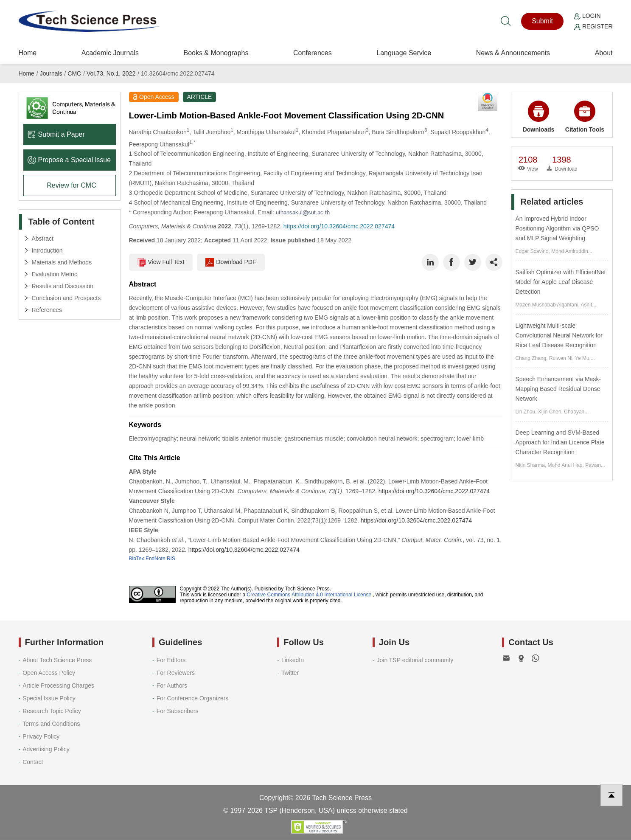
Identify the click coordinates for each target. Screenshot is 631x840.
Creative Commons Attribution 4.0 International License (309, 595)
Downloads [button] (539, 117)
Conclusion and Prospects (66, 298)
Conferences (313, 53)
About (604, 53)
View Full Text (161, 262)
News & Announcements (513, 53)
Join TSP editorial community (415, 660)
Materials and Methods (62, 262)
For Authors (172, 685)
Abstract (43, 239)
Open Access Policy (49, 673)
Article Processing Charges (58, 685)
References (47, 310)
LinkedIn (293, 660)
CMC (74, 73)
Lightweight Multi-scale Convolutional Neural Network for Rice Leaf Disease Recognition (559, 335)
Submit (542, 21)
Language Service (404, 53)
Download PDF (231, 262)
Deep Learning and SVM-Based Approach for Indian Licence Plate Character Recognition (560, 442)
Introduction (47, 250)
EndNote (156, 559)
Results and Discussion (63, 286)
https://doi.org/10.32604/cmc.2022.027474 (339, 226)
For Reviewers (176, 673)
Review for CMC (71, 185)
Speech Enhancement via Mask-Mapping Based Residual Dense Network (558, 389)
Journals (51, 73)
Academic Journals (110, 53)
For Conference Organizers (193, 698)
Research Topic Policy (52, 711)
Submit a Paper (56, 134)
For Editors (171, 660)
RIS (171, 559)
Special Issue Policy (49, 698)
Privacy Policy (41, 736)
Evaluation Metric (55, 274)
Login (587, 16)
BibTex (137, 559)
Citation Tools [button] (585, 117)
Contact (33, 762)
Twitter (290, 673)
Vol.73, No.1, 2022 (111, 73)
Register (593, 26)
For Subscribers (178, 711)
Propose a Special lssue (69, 160)
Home (28, 53)
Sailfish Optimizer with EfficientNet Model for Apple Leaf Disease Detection (561, 282)
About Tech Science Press (57, 660)
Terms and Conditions (51, 724)
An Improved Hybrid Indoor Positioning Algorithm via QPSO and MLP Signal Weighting (557, 228)
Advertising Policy (46, 749)
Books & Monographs (216, 53)
